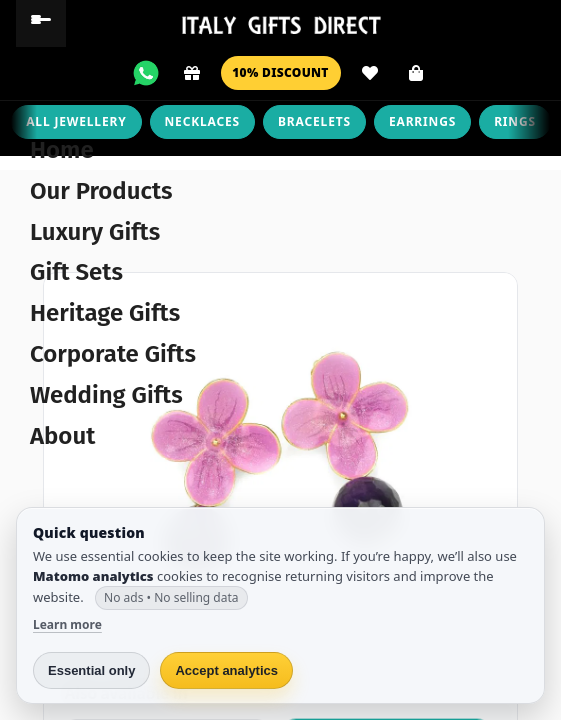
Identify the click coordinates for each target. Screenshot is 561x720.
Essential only (91, 670)
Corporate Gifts (113, 354)
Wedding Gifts (106, 395)
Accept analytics (226, 670)
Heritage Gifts (105, 313)
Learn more (67, 624)
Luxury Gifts (95, 232)
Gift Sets (76, 272)
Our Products (101, 191)
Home (62, 150)
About (62, 436)
